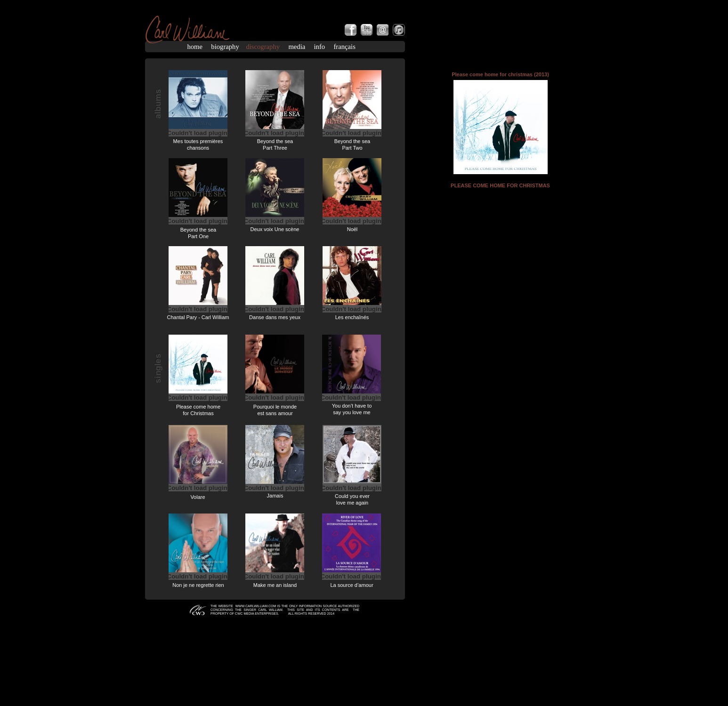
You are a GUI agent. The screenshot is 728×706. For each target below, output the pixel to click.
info (320, 47)
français (344, 47)
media (297, 47)
